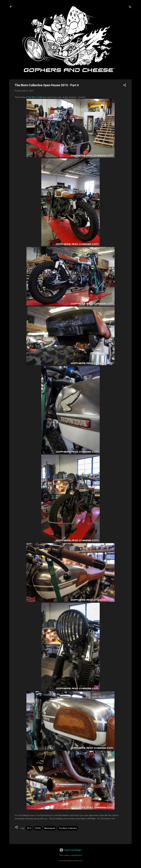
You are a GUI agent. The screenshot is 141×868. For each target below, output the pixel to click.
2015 (29, 828)
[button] (125, 86)
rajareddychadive (76, 855)
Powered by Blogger (71, 850)
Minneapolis (50, 828)
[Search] (130, 7)
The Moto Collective (37, 97)
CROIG (38, 828)
